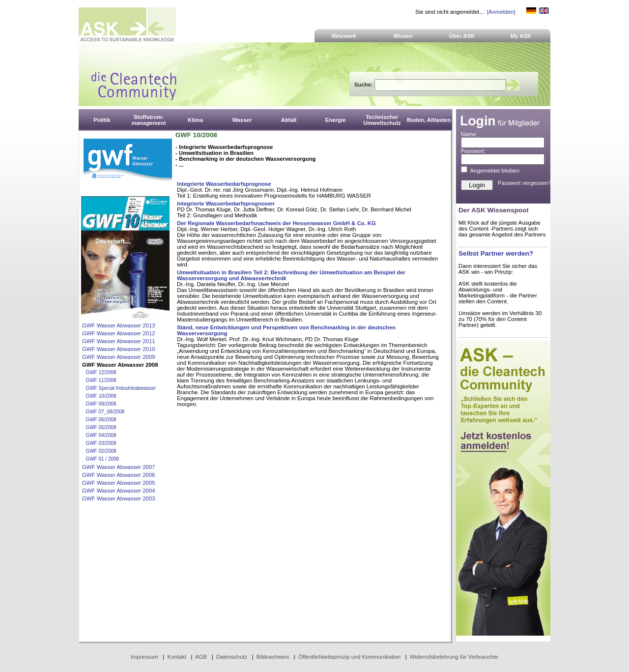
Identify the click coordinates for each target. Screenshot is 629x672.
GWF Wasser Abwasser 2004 (119, 491)
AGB (201, 657)
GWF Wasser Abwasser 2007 (119, 467)
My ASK (521, 36)
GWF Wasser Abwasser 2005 (119, 483)
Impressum (144, 657)
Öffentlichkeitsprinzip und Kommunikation (349, 657)
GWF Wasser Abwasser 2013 (119, 325)
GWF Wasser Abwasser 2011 (119, 341)
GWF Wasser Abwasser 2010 (119, 349)
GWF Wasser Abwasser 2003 (119, 498)
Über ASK (462, 36)
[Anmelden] (501, 12)
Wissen (403, 36)
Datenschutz (232, 657)
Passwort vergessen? (525, 183)
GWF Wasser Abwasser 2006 (119, 475)
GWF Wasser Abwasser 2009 (119, 357)
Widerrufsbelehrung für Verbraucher (454, 657)
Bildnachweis (273, 657)
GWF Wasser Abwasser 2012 (119, 333)
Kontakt (177, 657)
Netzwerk (344, 36)
